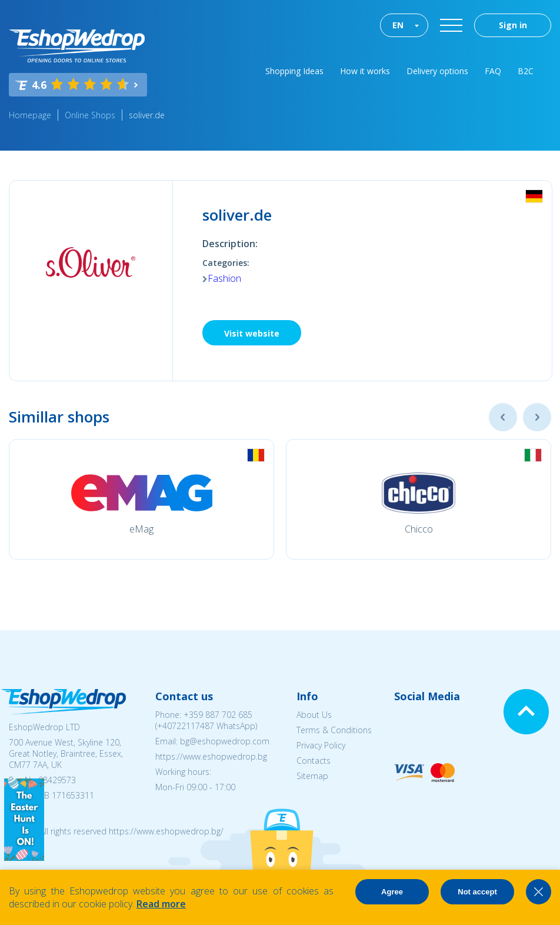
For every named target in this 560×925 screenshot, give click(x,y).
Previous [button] (503, 417)
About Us (314, 715)
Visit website (252, 333)
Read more (161, 904)
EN (398, 25)
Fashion (224, 278)
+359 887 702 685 (218, 715)
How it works (365, 71)
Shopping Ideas (294, 71)
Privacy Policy (321, 745)
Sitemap (312, 776)
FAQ (493, 71)
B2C (526, 71)
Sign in (513, 25)
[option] (141, 499)
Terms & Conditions (334, 730)
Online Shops (90, 115)
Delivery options (437, 71)
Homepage (30, 115)
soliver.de (147, 115)
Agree (392, 892)
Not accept (477, 892)
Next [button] (537, 417)
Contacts (314, 761)
